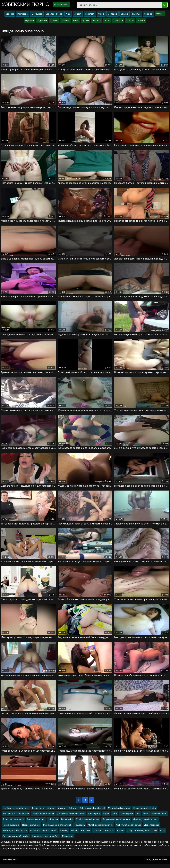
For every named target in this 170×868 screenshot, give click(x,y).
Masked (62, 812)
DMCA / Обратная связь (156, 864)
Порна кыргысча (11, 829)
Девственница (152, 829)
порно (27, 5)
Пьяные (130, 22)
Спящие (141, 22)
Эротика (96, 22)
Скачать (97, 835)
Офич (106, 818)
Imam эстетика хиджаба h (46, 840)
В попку (64, 835)
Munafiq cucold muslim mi (100, 829)
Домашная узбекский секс (71, 818)
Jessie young (38, 812)
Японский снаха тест (13, 824)
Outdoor (72, 812)
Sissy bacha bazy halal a (139, 835)
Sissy (162, 835)
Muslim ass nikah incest (87, 824)
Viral (138, 818)
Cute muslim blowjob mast (92, 812)
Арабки (85, 22)
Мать (146, 818)
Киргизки (29, 22)
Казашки (160, 15)
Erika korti (109, 835)
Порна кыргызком (31, 829)
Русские (54, 22)
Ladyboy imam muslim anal (16, 812)
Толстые (136, 15)
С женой (148, 15)
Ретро (107, 22)
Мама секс (68, 840)
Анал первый (94, 818)
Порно (74, 835)
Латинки (66, 22)
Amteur (51, 812)
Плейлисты (65, 5)
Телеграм (90, 15)
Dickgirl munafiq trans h (43, 818)
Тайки (76, 22)
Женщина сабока (36, 824)
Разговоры (23, 15)
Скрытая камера (54, 15)
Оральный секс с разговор (44, 835)
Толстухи (118, 22)
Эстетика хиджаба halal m (16, 840)
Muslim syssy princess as (145, 824)
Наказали (85, 835)
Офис (115, 818)
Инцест (78, 15)
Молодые (112, 15)
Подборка (80, 829)
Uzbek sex (53, 824)
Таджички (42, 22)
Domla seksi (67, 824)
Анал (68, 15)
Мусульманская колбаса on (116, 824)
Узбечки (10, 15)
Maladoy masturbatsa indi (15, 835)
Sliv (155, 835)
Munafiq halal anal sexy (119, 812)
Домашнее (37, 15)
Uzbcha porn (127, 818)
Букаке (121, 835)
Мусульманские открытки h (57, 829)
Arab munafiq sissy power (129, 829)
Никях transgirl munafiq (145, 812)
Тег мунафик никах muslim (16, 818)
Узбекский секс (10, 864)
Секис (101, 15)
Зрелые (125, 15)
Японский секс (159, 818)
